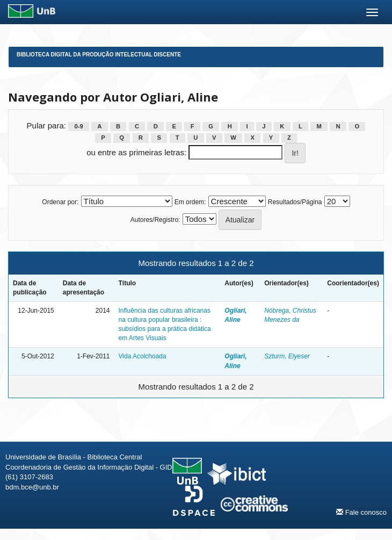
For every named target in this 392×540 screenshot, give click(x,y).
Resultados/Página (295, 202)
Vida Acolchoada (143, 356)
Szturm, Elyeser (287, 356)
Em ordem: (190, 202)
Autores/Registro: (155, 220)
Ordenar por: (60, 202)
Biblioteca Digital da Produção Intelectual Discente (99, 55)
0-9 (78, 126)
